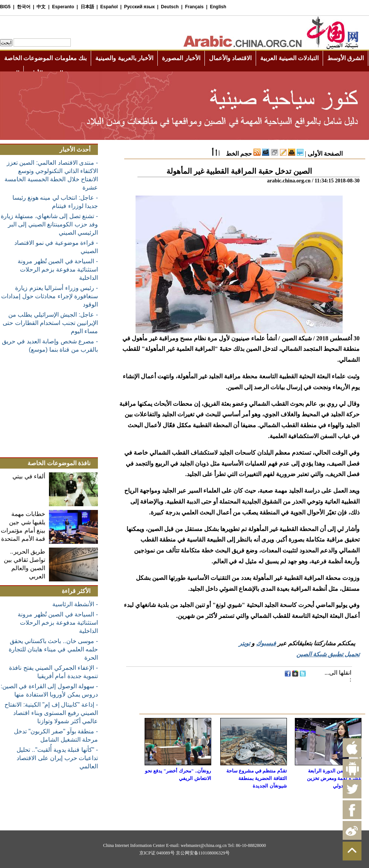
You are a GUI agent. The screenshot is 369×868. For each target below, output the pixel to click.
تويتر (244, 643)
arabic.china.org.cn (289, 181)
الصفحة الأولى (325, 154)
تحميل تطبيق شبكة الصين (328, 654)
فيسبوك (266, 643)
